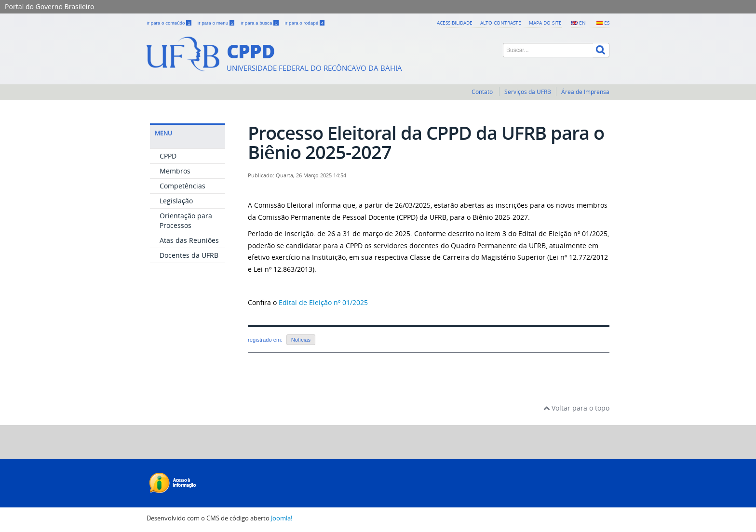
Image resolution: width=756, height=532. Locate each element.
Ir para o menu (216, 23)
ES (607, 23)
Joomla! (282, 518)
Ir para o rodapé (304, 23)
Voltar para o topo (576, 408)
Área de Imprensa (585, 92)
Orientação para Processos (186, 220)
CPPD (168, 156)
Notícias (301, 340)
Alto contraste (501, 23)
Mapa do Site (545, 23)
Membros (175, 171)
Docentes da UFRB (189, 255)
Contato (483, 92)
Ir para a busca (260, 23)
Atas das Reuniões (189, 240)
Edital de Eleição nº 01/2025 (323, 302)
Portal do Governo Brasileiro (49, 7)
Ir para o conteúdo (169, 23)
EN (582, 23)
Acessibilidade (455, 23)
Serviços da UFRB (528, 92)
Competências (182, 186)
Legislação (176, 201)
